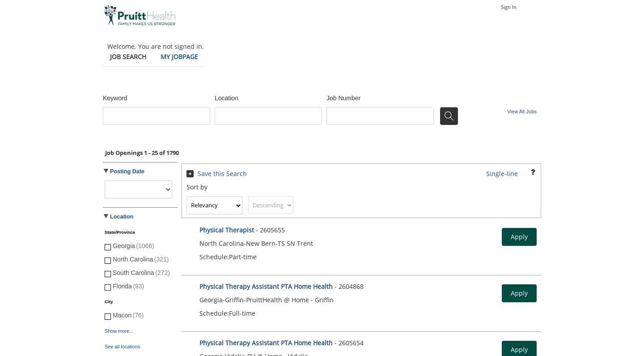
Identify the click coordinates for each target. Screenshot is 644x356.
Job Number (343, 98)
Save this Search (222, 174)
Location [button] (122, 217)
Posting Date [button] (127, 172)
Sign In (509, 7)
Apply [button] (519, 237)
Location (227, 98)
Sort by (197, 187)
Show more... (119, 331)
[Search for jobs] (449, 116)
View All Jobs (522, 112)
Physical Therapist (228, 230)
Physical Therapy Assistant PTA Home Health (266, 286)
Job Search (128, 57)
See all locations (122, 347)
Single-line (502, 174)
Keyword (115, 98)
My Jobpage (179, 57)
